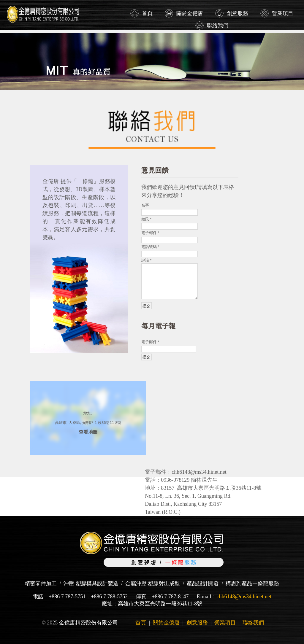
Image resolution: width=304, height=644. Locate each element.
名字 (145, 205)
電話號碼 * (150, 247)
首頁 (147, 13)
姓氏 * (147, 219)
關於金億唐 (190, 13)
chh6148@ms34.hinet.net (244, 597)
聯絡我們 (218, 26)
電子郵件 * (150, 233)
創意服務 (237, 13)
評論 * (147, 260)
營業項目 (283, 13)
